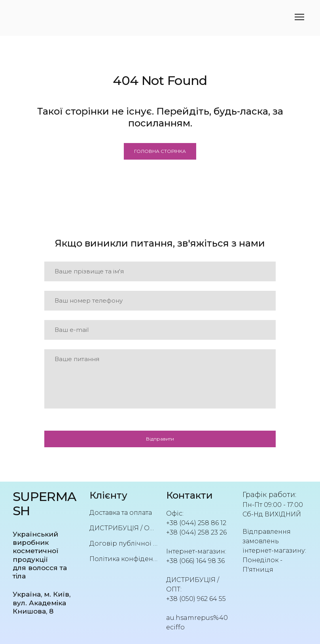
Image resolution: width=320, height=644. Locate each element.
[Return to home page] (45, 504)
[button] (160, 151)
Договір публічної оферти (124, 543)
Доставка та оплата (121, 513)
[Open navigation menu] (299, 17)
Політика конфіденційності (124, 559)
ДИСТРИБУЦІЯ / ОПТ (124, 528)
